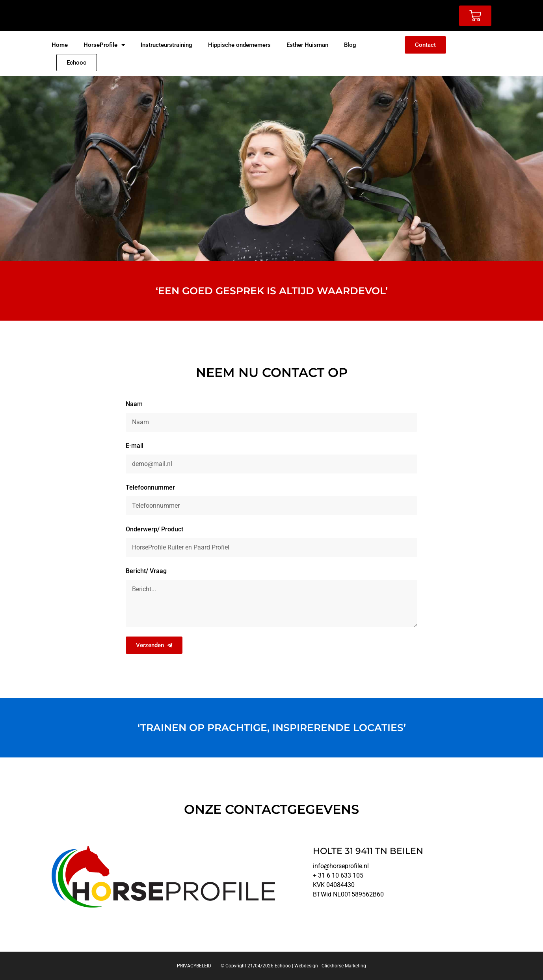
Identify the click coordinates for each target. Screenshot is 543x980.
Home (60, 45)
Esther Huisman (307, 45)
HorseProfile (104, 45)
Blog (350, 45)
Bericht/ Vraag (146, 571)
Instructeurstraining (166, 45)
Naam (134, 404)
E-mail (135, 446)
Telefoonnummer (150, 487)
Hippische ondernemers (239, 45)
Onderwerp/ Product (154, 529)
